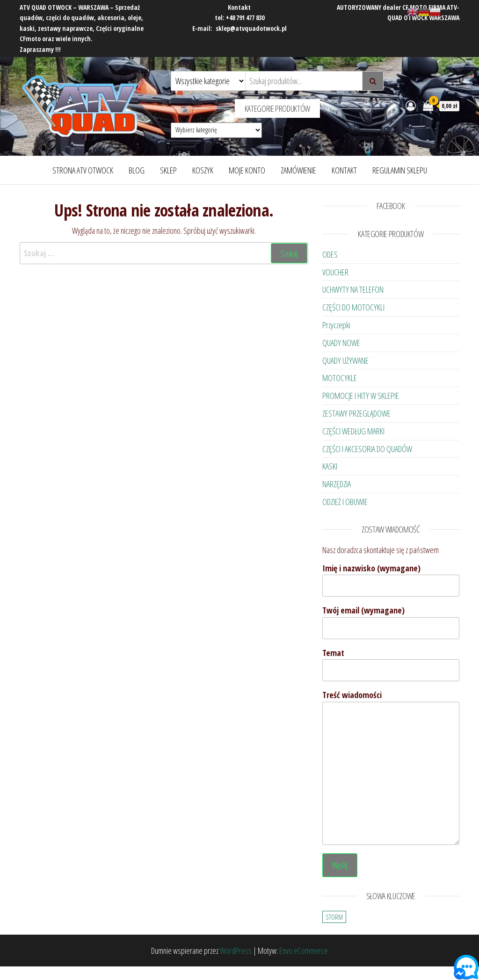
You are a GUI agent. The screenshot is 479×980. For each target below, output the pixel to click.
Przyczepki (336, 325)
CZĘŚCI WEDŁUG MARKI (353, 431)
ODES (330, 254)
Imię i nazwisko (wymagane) (391, 580)
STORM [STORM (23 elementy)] (334, 917)
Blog (137, 170)
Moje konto (247, 170)
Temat (391, 664)
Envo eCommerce (304, 951)
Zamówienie (298, 170)
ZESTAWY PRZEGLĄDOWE (356, 413)
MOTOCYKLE (340, 378)
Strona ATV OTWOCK (83, 170)
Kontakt (344, 170)
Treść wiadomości (391, 767)
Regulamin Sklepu (400, 170)
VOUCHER (335, 272)
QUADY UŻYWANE (345, 360)
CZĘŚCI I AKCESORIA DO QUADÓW (367, 449)
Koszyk (203, 170)
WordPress (236, 951)
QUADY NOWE (341, 343)
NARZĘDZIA (337, 484)
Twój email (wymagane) (391, 622)
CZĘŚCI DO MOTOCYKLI (353, 307)
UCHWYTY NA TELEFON (353, 289)
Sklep (168, 170)
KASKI (330, 466)
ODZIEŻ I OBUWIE (345, 502)
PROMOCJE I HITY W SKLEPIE (361, 396)
